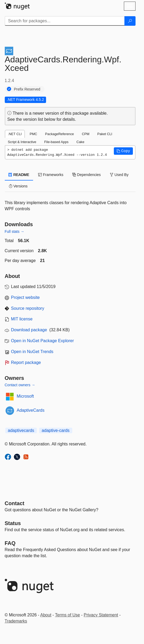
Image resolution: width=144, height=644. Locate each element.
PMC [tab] (33, 134)
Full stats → (15, 231)
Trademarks (16, 621)
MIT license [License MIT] (22, 319)
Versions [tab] (18, 186)
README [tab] (19, 175)
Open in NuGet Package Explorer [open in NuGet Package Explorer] (42, 341)
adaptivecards (21, 430)
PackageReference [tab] (59, 134)
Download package (29, 330)
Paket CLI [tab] (105, 134)
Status (13, 523)
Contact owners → (20, 385)
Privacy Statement (101, 615)
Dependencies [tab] (86, 175)
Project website (26, 297)
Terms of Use (67, 615)
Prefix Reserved (27, 89)
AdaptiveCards (31, 410)
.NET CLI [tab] (15, 134)
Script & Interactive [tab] (22, 142)
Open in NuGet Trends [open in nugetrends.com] (32, 352)
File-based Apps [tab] (56, 142)
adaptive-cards (56, 430)
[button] (123, 151)
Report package (26, 362)
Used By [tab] (119, 175)
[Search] (130, 21)
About (46, 615)
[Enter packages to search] (65, 21)
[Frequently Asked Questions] (10, 543)
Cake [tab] (80, 142)
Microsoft (25, 396)
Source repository (28, 308)
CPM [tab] (85, 134)
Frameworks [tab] (51, 175)
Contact (15, 503)
